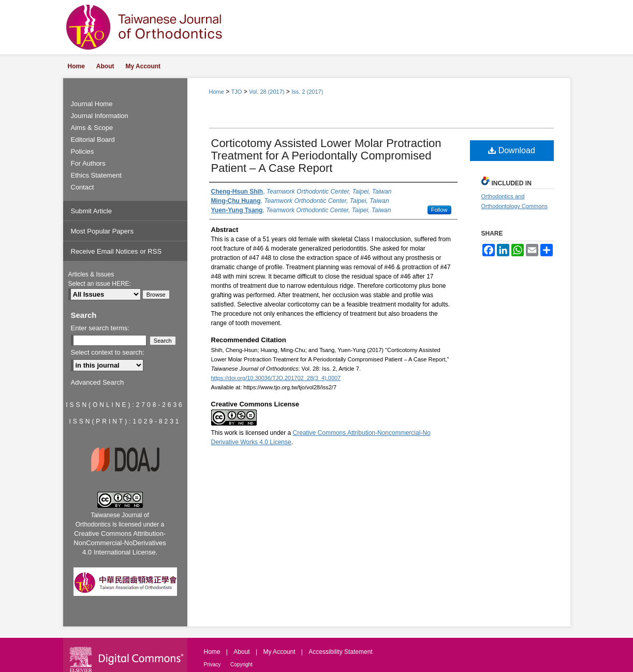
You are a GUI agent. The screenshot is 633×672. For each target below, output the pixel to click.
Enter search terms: (100, 328)
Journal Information (100, 116)
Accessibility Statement (340, 652)
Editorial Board (93, 140)
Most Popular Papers (102, 231)
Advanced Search (98, 382)
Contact (83, 187)
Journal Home (92, 104)
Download (512, 150)
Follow (439, 210)
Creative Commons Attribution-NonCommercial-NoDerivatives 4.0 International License (120, 543)
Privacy (213, 664)
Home (217, 92)
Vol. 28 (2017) (267, 92)
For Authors (88, 163)
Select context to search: (108, 352)
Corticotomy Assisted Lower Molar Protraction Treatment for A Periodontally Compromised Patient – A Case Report (326, 156)
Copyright (241, 664)
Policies (83, 151)
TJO (237, 92)
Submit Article (91, 211)
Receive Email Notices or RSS (116, 251)
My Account (280, 652)
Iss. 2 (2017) (307, 92)
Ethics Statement (96, 175)
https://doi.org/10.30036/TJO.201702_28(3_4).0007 (276, 378)
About (242, 652)
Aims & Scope (92, 128)
